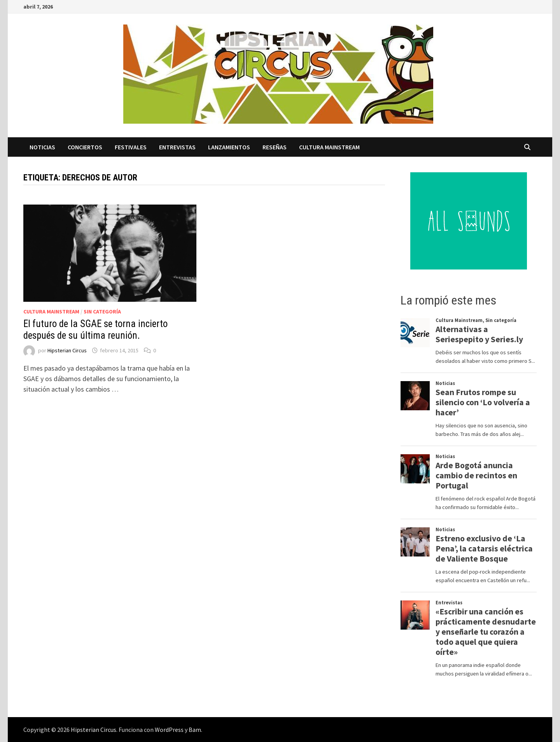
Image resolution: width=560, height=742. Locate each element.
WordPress (169, 730)
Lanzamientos (229, 147)
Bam (195, 730)
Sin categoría (102, 311)
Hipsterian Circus (67, 350)
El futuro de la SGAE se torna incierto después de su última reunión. (95, 330)
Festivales (131, 147)
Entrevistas (177, 147)
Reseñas (275, 147)
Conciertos (85, 147)
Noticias (42, 147)
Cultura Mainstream (329, 147)
